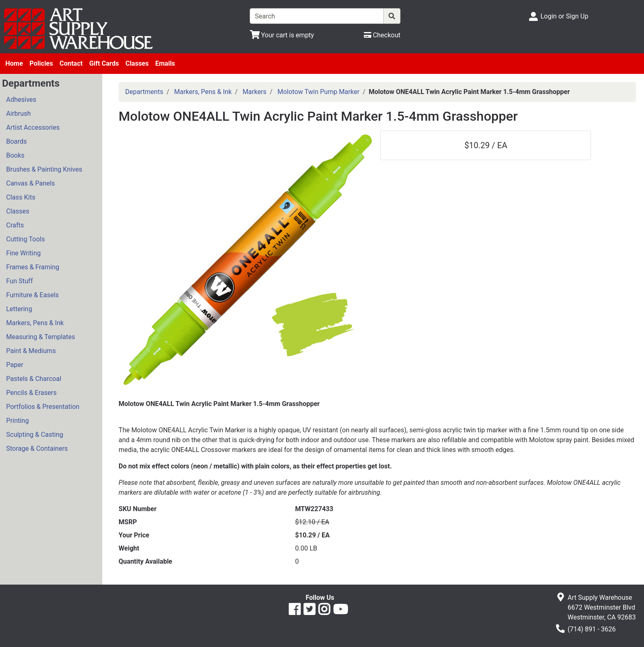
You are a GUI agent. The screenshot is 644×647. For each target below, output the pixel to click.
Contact (71, 63)
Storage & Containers (37, 449)
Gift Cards (104, 63)
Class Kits (21, 197)
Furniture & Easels (32, 295)
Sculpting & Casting (35, 435)
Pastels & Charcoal (34, 379)
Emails (165, 63)
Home (14, 63)
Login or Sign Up (564, 16)
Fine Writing (23, 253)
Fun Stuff (20, 281)
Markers (255, 92)
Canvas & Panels (31, 183)
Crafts (15, 225)
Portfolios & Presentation (43, 407)
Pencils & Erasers (31, 393)
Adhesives (21, 100)
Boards (16, 141)
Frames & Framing (33, 267)
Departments (144, 92)
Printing (17, 421)
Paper (15, 365)
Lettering (19, 309)
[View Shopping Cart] (282, 35)
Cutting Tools (25, 239)
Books (15, 155)
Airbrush (18, 114)
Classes (137, 63)
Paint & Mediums (31, 351)
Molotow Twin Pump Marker (318, 92)
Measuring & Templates (41, 337)
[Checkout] (382, 35)
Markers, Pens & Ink (35, 323)
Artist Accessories (33, 127)
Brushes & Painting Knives (44, 169)
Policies (41, 63)
